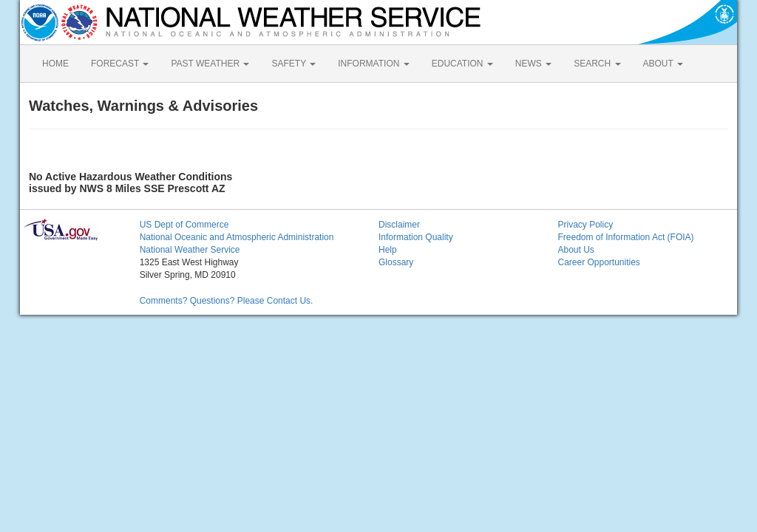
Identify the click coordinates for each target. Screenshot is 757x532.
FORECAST (120, 64)
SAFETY (293, 64)
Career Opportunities (598, 262)
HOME (55, 64)
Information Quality (416, 237)
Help (388, 250)
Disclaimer (399, 225)
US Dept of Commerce (184, 225)
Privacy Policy (585, 225)
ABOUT (663, 64)
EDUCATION (462, 64)
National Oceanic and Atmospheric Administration (237, 237)
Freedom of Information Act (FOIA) (625, 237)
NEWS (533, 64)
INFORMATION (373, 64)
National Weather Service (190, 250)
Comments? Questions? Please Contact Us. (227, 301)
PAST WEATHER (210, 64)
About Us (576, 250)
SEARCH (597, 64)
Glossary (396, 262)
